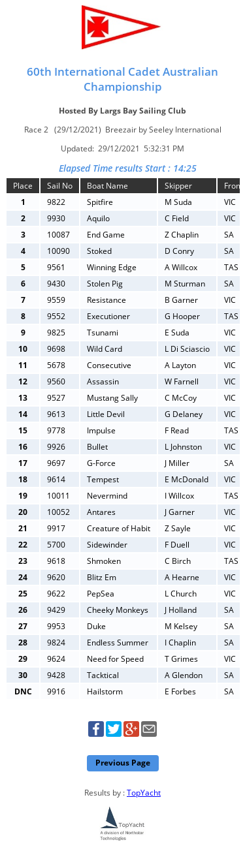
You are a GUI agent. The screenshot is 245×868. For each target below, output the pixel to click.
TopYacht (144, 793)
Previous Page (123, 763)
